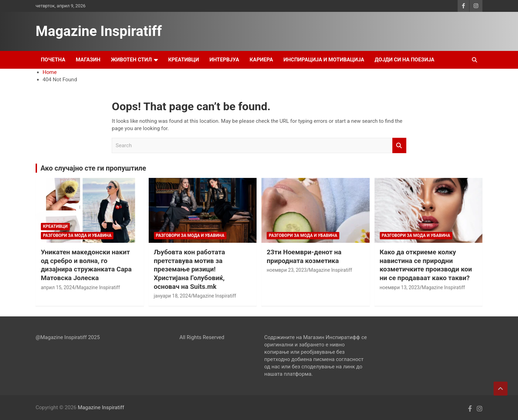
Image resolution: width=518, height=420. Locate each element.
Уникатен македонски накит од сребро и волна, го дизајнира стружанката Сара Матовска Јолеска (86, 265)
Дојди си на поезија (404, 60)
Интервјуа (224, 60)
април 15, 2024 (58, 287)
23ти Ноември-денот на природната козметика (304, 256)
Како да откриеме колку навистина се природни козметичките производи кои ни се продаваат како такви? (426, 265)
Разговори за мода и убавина (77, 235)
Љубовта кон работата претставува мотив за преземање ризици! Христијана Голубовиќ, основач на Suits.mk (190, 269)
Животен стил (131, 60)
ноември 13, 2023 (400, 287)
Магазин (88, 60)
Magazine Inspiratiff (99, 31)
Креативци (184, 60)
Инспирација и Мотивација (324, 60)
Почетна (53, 60)
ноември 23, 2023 (287, 270)
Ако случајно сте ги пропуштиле (93, 168)
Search (399, 146)
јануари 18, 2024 (172, 296)
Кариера (261, 60)
